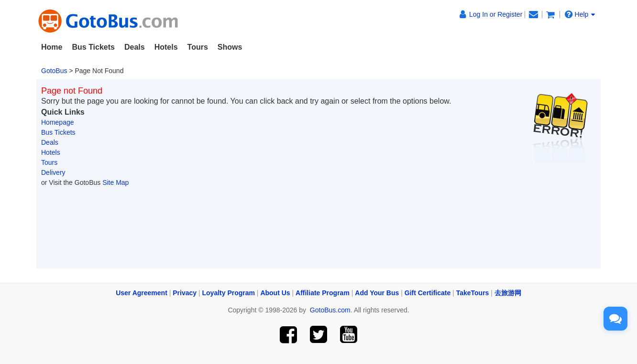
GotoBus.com (330, 310)
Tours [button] (198, 47)
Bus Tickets (58, 132)
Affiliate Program (323, 293)
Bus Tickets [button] (93, 47)
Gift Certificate (428, 293)
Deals (135, 47)
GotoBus (54, 71)
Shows (230, 47)
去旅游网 (508, 293)
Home (52, 47)
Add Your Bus (377, 293)
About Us (275, 293)
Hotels (51, 152)
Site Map (115, 182)
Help (580, 14)
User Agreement (142, 293)
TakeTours (473, 293)
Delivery (53, 172)
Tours (49, 162)
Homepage (58, 122)
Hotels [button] (166, 47)
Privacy (185, 293)
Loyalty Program (229, 293)
